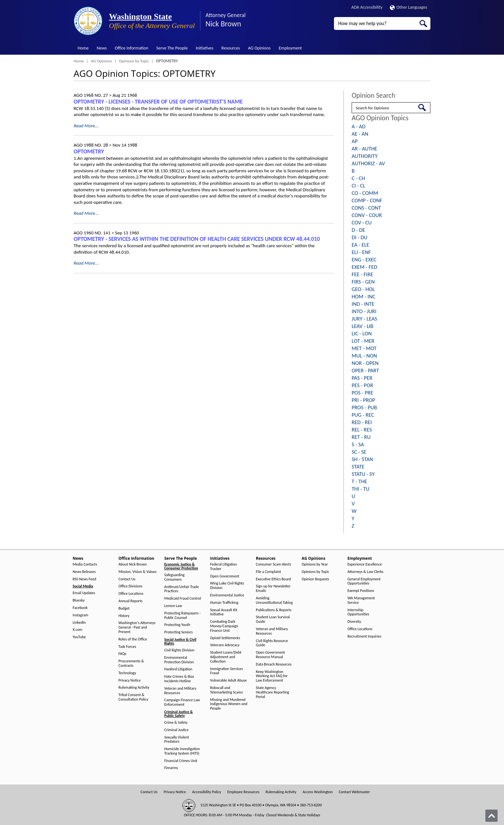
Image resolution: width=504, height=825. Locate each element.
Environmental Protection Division (179, 660)
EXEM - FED (364, 267)
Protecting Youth (177, 625)
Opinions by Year (315, 564)
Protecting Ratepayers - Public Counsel (182, 616)
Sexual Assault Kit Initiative (224, 612)
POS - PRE (362, 393)
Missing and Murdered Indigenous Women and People (229, 704)
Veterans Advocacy (225, 645)
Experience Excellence (365, 564)
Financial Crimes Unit (181, 761)
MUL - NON (364, 356)
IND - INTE (363, 304)
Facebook (80, 608)
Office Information (131, 48)
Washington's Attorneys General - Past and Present (137, 627)
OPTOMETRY (89, 151)
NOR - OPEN (365, 363)
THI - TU (360, 489)
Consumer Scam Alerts (274, 564)
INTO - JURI (364, 311)
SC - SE (359, 452)
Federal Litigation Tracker (224, 567)
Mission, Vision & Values (138, 572)
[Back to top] (491, 816)
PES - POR (362, 385)
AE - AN (360, 134)
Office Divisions (130, 586)
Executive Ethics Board (273, 579)
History (124, 616)
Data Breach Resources (274, 664)
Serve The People (172, 48)
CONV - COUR (367, 215)
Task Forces (127, 647)
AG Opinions (259, 48)
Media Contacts (85, 564)
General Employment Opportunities (364, 581)
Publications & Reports (274, 610)
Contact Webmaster (354, 792)
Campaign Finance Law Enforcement (182, 702)
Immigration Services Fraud (227, 671)
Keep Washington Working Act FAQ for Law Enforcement (272, 676)
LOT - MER (363, 341)
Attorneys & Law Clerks (365, 572)
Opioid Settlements (225, 638)
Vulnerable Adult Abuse (229, 680)
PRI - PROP (363, 400)
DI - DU (360, 237)
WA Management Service (361, 600)
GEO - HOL (363, 289)
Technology (127, 673)
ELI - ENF (361, 252)
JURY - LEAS (364, 319)
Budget (124, 608)
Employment (290, 48)
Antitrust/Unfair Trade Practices (181, 589)
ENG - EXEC (364, 260)
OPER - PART (365, 371)
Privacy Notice (130, 680)
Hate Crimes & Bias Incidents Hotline (179, 679)
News (102, 48)
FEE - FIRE (362, 274)
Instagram (80, 615)
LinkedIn (79, 623)
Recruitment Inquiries (364, 636)
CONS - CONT (366, 208)
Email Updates (84, 593)
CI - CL (358, 186)
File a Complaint (268, 572)
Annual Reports (131, 601)
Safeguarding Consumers (174, 577)
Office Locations (131, 594)
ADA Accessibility (367, 7)
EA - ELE (360, 245)
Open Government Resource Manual (270, 655)
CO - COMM (365, 193)
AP (355, 141)
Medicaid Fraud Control (183, 598)
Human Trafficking (224, 603)
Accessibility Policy (207, 792)
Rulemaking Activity (134, 688)
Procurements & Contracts (131, 663)
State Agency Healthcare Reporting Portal (272, 692)
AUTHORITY (365, 156)
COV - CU (362, 223)
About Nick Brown (133, 564)
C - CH (358, 178)
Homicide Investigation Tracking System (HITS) (182, 751)
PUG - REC (363, 415)
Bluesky (79, 600)
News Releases (84, 572)
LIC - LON (362, 334)
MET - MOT (364, 348)
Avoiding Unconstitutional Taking (274, 600)
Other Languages (409, 7)
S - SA (358, 444)
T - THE (359, 481)
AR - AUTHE (364, 149)
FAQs (122, 654)
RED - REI (362, 422)
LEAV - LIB (363, 326)
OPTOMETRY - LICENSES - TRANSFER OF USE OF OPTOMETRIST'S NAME (158, 102)
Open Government (225, 576)
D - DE (358, 230)
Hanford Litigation (178, 669)
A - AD (359, 127)
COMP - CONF (367, 200)
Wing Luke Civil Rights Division (227, 586)
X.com (77, 630)
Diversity (354, 622)
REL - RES (362, 430)
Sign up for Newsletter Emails (273, 589)
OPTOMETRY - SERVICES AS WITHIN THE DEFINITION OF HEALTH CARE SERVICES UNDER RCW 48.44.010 (197, 239)
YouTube (79, 637)
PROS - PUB (364, 408)
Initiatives (205, 48)
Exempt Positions (361, 591)
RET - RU (361, 437)
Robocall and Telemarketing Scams (227, 690)
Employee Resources (243, 792)
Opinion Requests (316, 579)
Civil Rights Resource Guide (272, 643)
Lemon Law (173, 606)
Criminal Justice (176, 730)
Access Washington (317, 792)
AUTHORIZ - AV (368, 163)
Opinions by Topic (134, 61)
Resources (231, 48)
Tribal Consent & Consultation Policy (134, 697)
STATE (358, 467)
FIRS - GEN (363, 282)
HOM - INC (364, 297)
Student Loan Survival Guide (273, 619)
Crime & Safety (176, 723)
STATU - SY (363, 474)
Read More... (86, 126)
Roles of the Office (133, 639)
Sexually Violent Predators (177, 740)
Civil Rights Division (179, 650)
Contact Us (127, 579)
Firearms (171, 768)
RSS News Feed (84, 579)
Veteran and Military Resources (180, 691)
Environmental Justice (227, 595)
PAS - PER (362, 378)
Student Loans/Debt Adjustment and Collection (226, 657)
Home (83, 48)
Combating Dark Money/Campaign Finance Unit (224, 626)
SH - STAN (362, 459)
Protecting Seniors (178, 632)
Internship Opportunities (358, 612)
